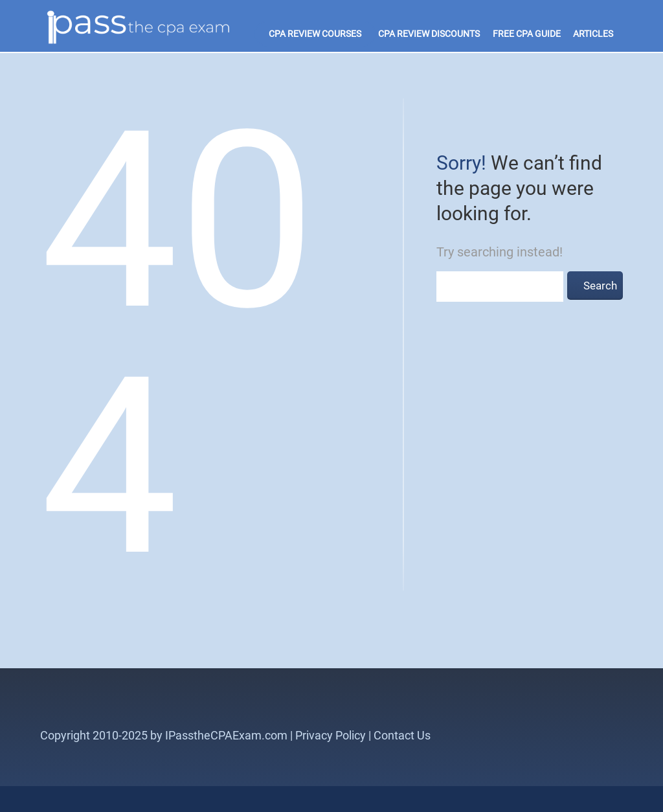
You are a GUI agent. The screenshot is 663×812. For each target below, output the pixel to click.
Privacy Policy (331, 735)
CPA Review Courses (315, 34)
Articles (593, 34)
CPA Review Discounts (429, 34)
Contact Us (402, 735)
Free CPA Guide (527, 34)
